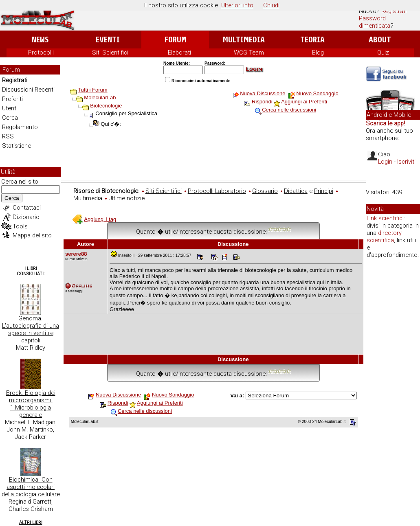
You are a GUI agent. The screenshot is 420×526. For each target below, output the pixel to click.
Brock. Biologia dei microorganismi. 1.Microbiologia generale (31, 404)
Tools (20, 226)
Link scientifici (385, 218)
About (380, 40)
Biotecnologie (106, 106)
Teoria (312, 40)
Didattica (296, 191)
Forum (175, 40)
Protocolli (41, 53)
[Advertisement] (213, 158)
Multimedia (244, 40)
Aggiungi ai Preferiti (304, 102)
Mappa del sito (32, 235)
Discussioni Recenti (28, 90)
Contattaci (27, 208)
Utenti (10, 108)
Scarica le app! (385, 123)
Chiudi (271, 5)
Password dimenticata (375, 22)
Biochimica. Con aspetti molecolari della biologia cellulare (31, 487)
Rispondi (262, 102)
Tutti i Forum (92, 90)
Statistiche (16, 146)
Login (385, 162)
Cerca (10, 118)
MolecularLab (100, 98)
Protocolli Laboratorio (217, 191)
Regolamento (20, 127)
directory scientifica (384, 237)
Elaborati (179, 53)
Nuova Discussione (263, 93)
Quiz (383, 53)
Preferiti (12, 99)
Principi (324, 191)
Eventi (108, 40)
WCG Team (249, 53)
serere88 (76, 254)
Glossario (265, 191)
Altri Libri (31, 523)
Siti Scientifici (110, 53)
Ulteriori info (237, 5)
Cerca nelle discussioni (289, 110)
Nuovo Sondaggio (317, 93)
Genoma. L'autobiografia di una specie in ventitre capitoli (31, 329)
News (40, 40)
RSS (8, 136)
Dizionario (26, 217)
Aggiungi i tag (100, 219)
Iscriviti (406, 162)
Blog (318, 53)
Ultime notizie (126, 198)
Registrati (394, 11)
